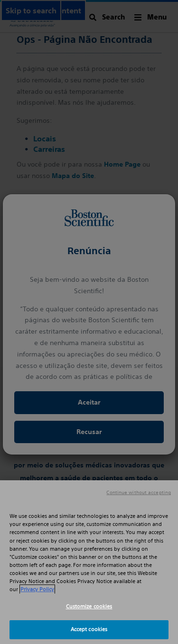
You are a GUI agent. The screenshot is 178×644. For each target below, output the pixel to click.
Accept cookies (89, 629)
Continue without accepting (139, 493)
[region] (89, 562)
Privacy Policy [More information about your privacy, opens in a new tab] (37, 589)
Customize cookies (89, 606)
